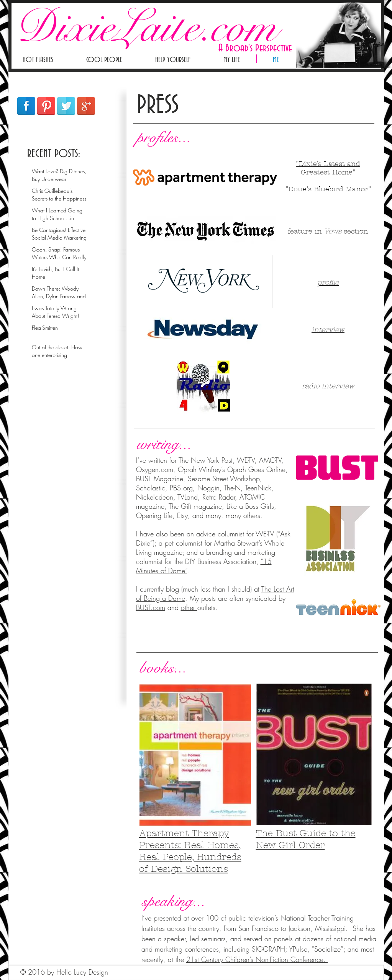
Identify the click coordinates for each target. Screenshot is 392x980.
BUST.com (151, 607)
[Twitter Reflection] (66, 106)
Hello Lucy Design (82, 972)
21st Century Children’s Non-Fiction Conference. (257, 959)
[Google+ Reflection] (86, 106)
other (189, 607)
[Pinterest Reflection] (46, 106)
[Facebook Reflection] (26, 106)
